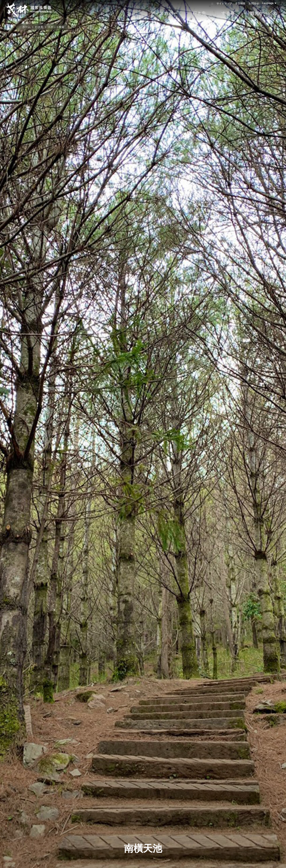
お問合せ (254, 3)
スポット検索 (56, 27)
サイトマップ (224, 3)
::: (212, 3)
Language (268, 3)
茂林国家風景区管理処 (29, 10)
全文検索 (240, 3)
